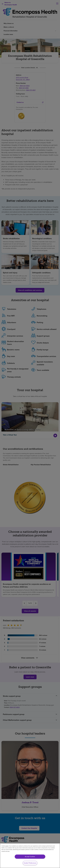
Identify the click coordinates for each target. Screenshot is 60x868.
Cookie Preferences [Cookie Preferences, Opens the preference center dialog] (30, 863)
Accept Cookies (30, 857)
